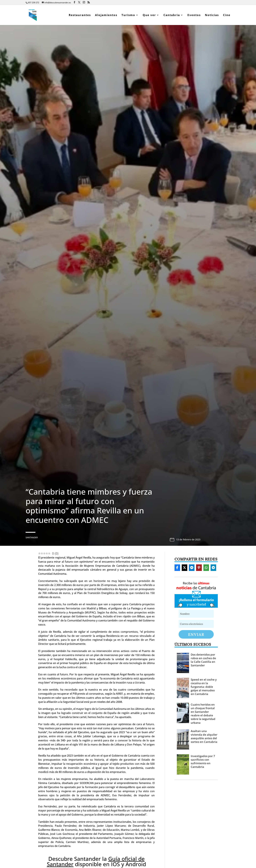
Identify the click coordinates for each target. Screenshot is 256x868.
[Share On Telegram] (213, 568)
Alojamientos (106, 15)
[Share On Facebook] (177, 568)
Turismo (128, 15)
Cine (227, 15)
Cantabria (172, 15)
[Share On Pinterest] (199, 568)
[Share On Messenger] (192, 568)
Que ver (149, 15)
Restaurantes (80, 15)
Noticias (212, 15)
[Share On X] (184, 568)
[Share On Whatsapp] (206, 568)
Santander (32, 537)
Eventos (194, 15)
